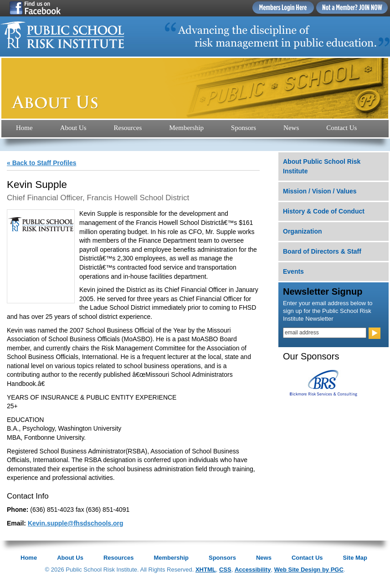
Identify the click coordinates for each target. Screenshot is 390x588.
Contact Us (341, 128)
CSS (225, 570)
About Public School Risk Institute (322, 166)
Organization (303, 231)
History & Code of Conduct (324, 211)
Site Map (355, 558)
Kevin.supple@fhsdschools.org (76, 523)
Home (24, 128)
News (291, 128)
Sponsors (244, 128)
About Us (73, 128)
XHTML (206, 570)
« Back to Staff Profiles (42, 163)
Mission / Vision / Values (320, 191)
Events (293, 271)
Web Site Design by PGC (309, 570)
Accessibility (253, 570)
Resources (128, 128)
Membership (186, 128)
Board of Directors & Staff (322, 251)
